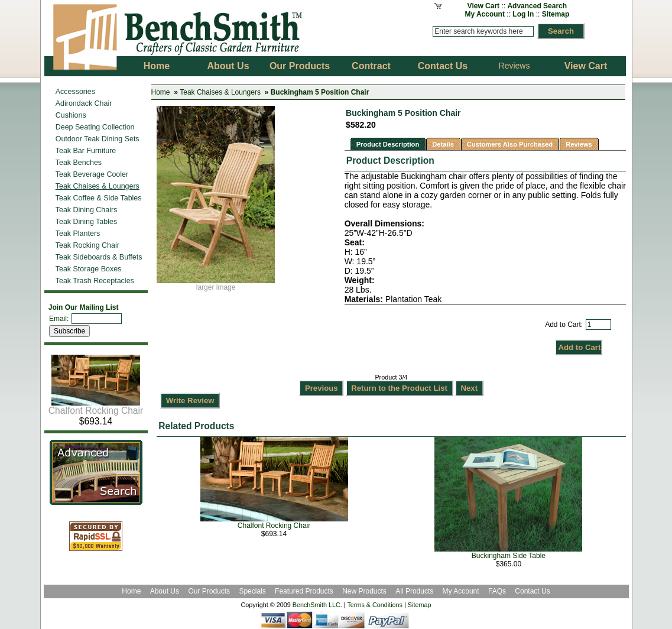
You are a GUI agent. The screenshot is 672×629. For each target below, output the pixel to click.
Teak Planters (78, 234)
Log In (523, 14)
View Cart (483, 6)
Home (161, 92)
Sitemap (556, 14)
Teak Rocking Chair (87, 245)
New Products (364, 591)
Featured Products (304, 591)
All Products (414, 591)
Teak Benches (79, 163)
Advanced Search (537, 6)
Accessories (75, 92)
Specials (253, 591)
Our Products (210, 591)
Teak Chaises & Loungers (220, 92)
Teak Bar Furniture (86, 151)
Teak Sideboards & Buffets (99, 257)
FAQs (497, 591)
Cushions (71, 115)
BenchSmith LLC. (317, 605)
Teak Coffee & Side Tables (99, 198)
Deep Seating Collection (95, 127)
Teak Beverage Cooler (92, 174)
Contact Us (532, 591)
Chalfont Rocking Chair (96, 406)
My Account (485, 14)
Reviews (514, 66)
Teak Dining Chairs (87, 210)
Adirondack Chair (84, 103)
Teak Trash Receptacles (95, 281)
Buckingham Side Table (509, 556)
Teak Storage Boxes (89, 269)
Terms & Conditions (375, 605)
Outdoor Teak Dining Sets (98, 139)
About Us (165, 591)
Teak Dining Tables (86, 222)
